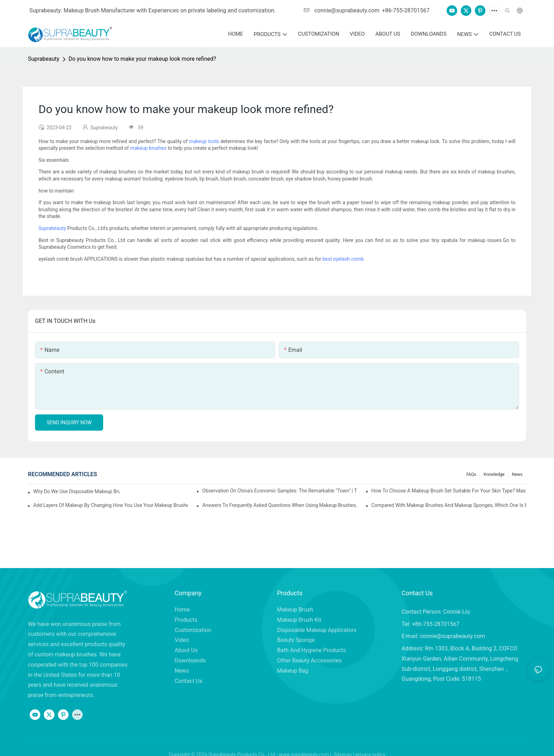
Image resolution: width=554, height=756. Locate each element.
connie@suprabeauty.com (342, 10)
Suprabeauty (44, 59)
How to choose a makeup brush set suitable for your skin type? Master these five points (449, 491)
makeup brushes (148, 148)
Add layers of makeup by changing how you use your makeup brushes (111, 505)
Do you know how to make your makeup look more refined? (142, 59)
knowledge (494, 474)
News (517, 474)
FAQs (471, 474)
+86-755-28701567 (406, 10)
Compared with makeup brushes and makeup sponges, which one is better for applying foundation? (449, 505)
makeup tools (204, 141)
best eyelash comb (343, 259)
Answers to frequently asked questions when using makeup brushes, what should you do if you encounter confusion (279, 505)
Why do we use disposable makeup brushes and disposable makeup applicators (77, 491)
